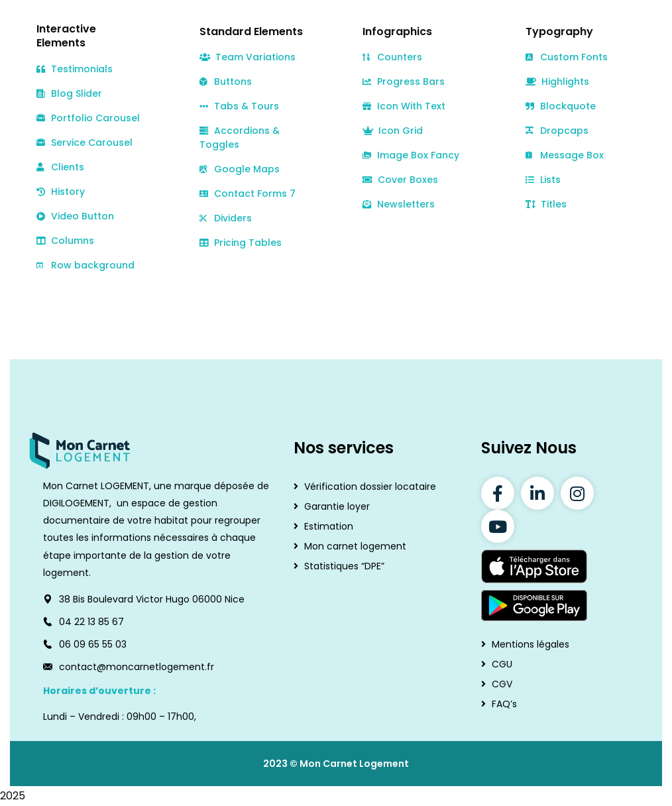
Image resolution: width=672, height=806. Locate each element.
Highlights (557, 82)
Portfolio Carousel (88, 118)
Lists (543, 180)
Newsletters (399, 204)
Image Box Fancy (411, 155)
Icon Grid (393, 131)
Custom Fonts (567, 57)
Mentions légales (531, 644)
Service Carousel (84, 143)
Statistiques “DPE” (344, 566)
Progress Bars (404, 82)
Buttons (226, 82)
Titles (546, 204)
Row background (85, 265)
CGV (502, 684)
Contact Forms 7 (248, 194)
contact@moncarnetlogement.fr (137, 667)
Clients (60, 167)
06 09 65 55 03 (93, 644)
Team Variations (248, 57)
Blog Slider (69, 94)
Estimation (329, 526)
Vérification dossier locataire (370, 487)
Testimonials (75, 69)
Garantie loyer (337, 506)
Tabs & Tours (239, 106)
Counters (392, 57)
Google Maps (240, 169)
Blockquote (561, 106)
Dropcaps (557, 131)
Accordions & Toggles (240, 138)
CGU (502, 664)
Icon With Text (404, 106)
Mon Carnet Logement (354, 764)
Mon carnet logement (355, 546)
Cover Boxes (400, 180)
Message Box (565, 155)
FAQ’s (504, 704)
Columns (65, 241)
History (61, 192)
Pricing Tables (241, 243)
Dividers (226, 218)
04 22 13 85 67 (91, 622)
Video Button (75, 216)
